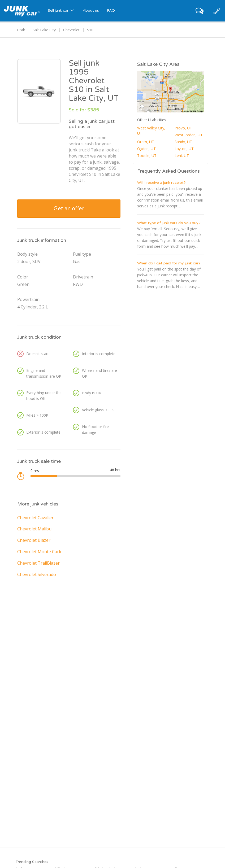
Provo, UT (183, 128)
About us (91, 10)
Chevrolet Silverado (37, 574)
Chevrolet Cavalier (35, 518)
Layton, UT (184, 149)
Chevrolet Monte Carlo (40, 552)
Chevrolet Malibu (34, 529)
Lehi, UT (182, 156)
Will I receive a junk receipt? (161, 183)
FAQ (111, 10)
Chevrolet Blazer (34, 540)
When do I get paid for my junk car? (169, 263)
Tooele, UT (147, 156)
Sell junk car (61, 10)
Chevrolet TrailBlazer (38, 563)
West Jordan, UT (189, 135)
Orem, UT (146, 142)
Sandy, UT (183, 142)
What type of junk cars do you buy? (169, 223)
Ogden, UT (146, 149)
